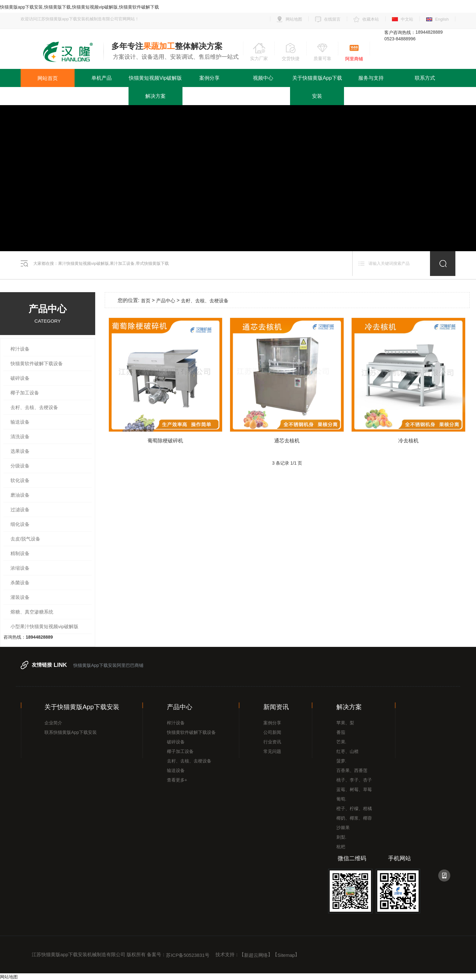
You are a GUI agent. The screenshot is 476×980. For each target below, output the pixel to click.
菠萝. (341, 761)
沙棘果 (343, 828)
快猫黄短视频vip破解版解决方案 (155, 87)
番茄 (341, 732)
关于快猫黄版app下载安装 (317, 87)
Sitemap (286, 955)
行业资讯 (272, 742)
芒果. (341, 742)
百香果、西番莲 (352, 770)
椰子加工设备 (25, 393)
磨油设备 (20, 495)
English (442, 19)
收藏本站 (371, 19)
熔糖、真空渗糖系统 (32, 612)
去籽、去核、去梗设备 (189, 761)
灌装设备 (20, 597)
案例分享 (209, 78)
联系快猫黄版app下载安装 (71, 732)
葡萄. (341, 799)
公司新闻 (272, 732)
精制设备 (20, 553)
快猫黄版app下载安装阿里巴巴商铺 (108, 665)
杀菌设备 (20, 583)
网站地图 (294, 19)
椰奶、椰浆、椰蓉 (354, 818)
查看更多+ (177, 780)
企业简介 (53, 723)
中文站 (407, 19)
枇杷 (341, 847)
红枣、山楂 (347, 751)
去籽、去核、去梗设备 (34, 407)
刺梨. (341, 837)
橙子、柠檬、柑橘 (354, 809)
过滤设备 (20, 510)
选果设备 (20, 451)
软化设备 (20, 480)
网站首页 (48, 78)
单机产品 (102, 78)
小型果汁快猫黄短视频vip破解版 (44, 626)
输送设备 (20, 422)
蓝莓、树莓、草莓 (354, 789)
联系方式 (425, 78)
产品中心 (166, 301)
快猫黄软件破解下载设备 (37, 363)
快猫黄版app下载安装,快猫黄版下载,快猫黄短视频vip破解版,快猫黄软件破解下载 (79, 7)
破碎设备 (20, 378)
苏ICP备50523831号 (188, 955)
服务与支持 (371, 78)
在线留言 (332, 19)
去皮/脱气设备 (25, 539)
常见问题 (272, 751)
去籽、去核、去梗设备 (205, 301)
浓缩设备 (20, 568)
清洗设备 (20, 436)
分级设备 (20, 466)
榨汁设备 (20, 349)
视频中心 (263, 78)
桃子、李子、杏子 (354, 780)
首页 (146, 301)
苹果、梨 (345, 723)
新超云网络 (256, 955)
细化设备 (20, 524)
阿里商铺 (354, 59)
